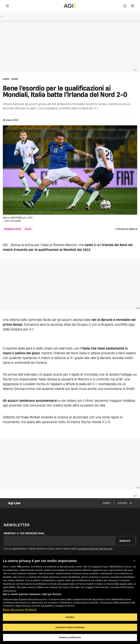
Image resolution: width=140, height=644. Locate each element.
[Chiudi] (134, 561)
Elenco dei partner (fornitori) (20, 610)
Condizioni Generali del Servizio (95, 549)
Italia (28, 229)
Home (6, 79)
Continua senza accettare (70, 627)
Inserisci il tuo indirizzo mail (24, 533)
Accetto (70, 617)
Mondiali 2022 (12, 229)
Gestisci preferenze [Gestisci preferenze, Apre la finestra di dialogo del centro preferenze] (70, 637)
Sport (15, 79)
